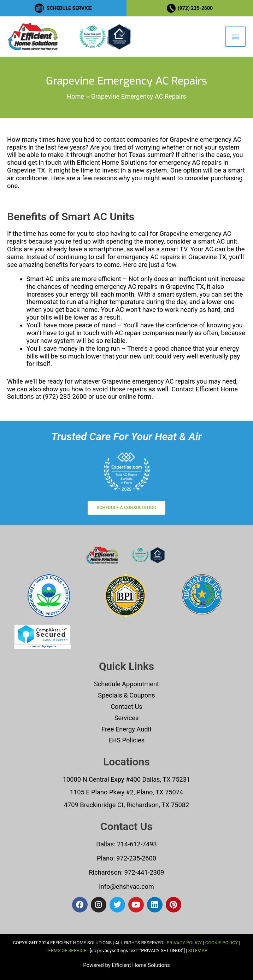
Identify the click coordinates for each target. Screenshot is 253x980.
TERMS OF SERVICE (66, 950)
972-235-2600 (136, 858)
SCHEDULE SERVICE (69, 8)
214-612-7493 (137, 844)
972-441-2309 (143, 872)
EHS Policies (126, 740)
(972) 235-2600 (195, 8)
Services (127, 718)
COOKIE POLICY (222, 943)
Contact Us (126, 707)
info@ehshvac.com (126, 886)
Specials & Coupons (126, 695)
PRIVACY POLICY (184, 943)
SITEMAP (198, 950)
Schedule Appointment (126, 684)
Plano (105, 858)
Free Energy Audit (126, 729)
